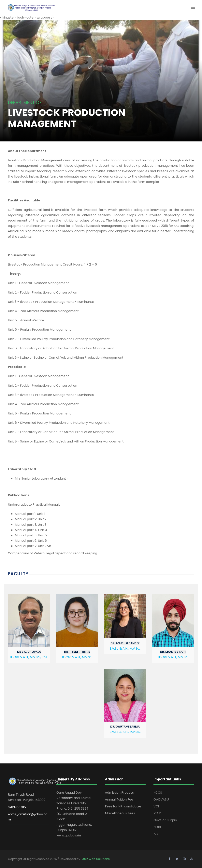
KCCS (158, 793)
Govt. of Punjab (165, 820)
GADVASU (161, 799)
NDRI (157, 827)
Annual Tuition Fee (119, 799)
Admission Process (119, 793)
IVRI (156, 834)
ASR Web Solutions (96, 859)
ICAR (157, 813)
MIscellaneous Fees (120, 813)
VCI (156, 806)
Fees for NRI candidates (123, 806)
